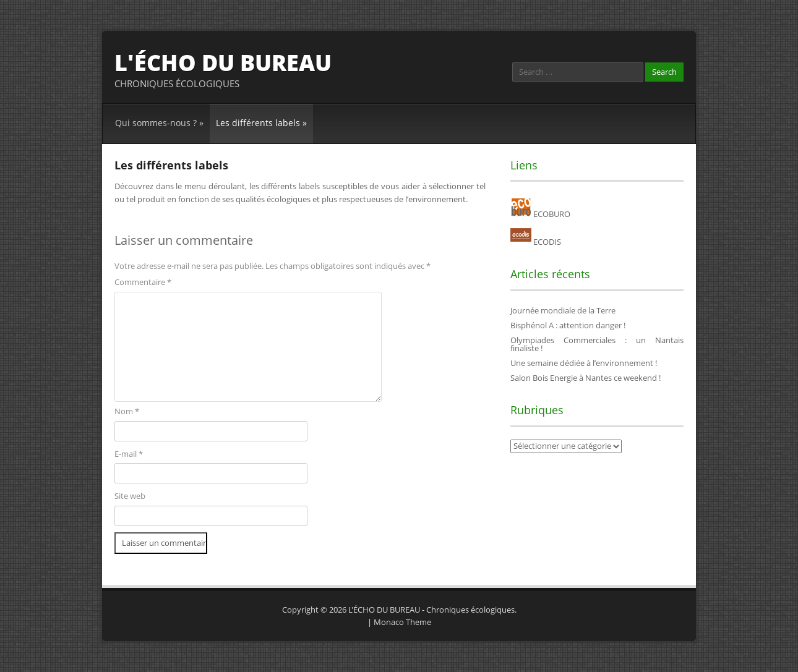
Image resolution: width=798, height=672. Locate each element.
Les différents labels (261, 123)
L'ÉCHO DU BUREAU (223, 63)
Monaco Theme (402, 622)
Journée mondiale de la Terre (563, 310)
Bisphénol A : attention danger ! (568, 325)
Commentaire (143, 282)
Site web (130, 496)
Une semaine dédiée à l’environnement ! (584, 363)
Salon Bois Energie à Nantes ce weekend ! (586, 378)
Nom (127, 411)
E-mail (129, 454)
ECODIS (536, 242)
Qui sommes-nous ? (159, 123)
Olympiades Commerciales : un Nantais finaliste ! (597, 344)
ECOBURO (540, 214)
